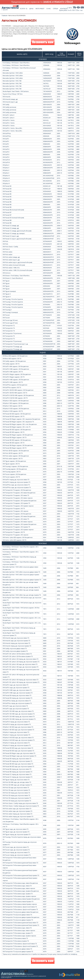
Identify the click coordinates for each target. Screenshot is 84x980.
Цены (31, 8)
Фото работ (40, 8)
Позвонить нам (43, 42)
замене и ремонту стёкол (58, 2)
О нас (49, 8)
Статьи (55, 8)
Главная (4, 15)
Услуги (23, 8)
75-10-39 (71, 9)
